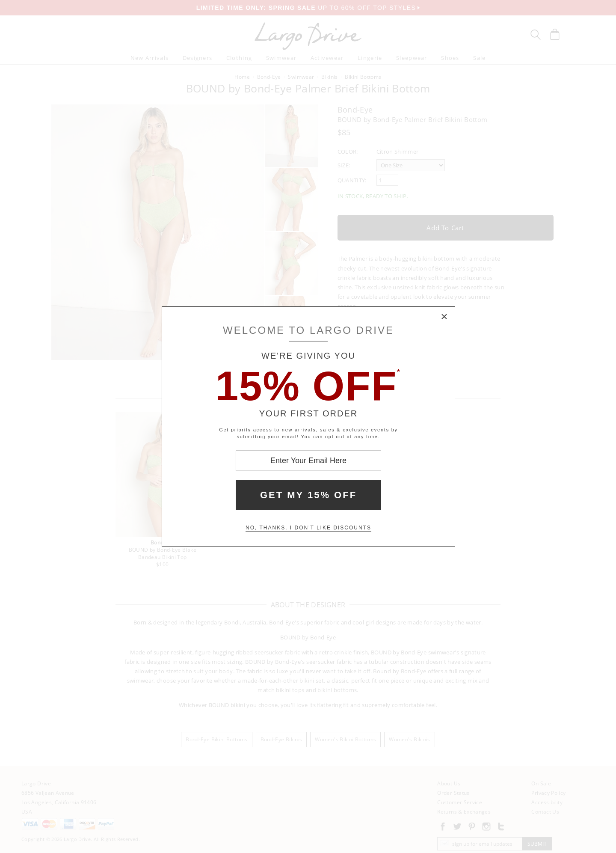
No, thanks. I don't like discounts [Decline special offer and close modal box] (308, 528)
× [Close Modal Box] (444, 317)
